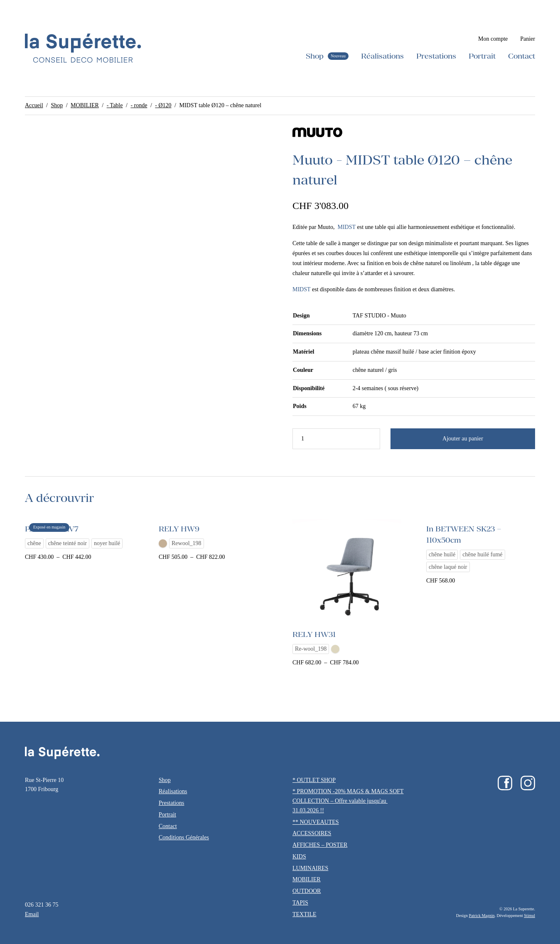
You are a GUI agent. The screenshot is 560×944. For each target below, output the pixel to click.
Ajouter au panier (463, 439)
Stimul (529, 916)
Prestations (436, 56)
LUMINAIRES (310, 868)
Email (32, 914)
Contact (522, 56)
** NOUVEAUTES (316, 822)
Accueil (34, 105)
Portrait (482, 56)
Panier (528, 39)
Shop (315, 56)
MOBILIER (85, 105)
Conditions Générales (184, 837)
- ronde (139, 105)
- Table (115, 105)
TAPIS (300, 903)
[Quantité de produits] (336, 439)
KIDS (299, 857)
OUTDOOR (307, 891)
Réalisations (382, 56)
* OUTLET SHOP (314, 780)
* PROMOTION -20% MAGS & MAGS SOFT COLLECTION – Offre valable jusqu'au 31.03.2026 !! (348, 801)
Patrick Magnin (482, 916)
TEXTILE (305, 914)
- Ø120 (163, 105)
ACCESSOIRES (312, 833)
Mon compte (493, 39)
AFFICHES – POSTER (320, 845)
